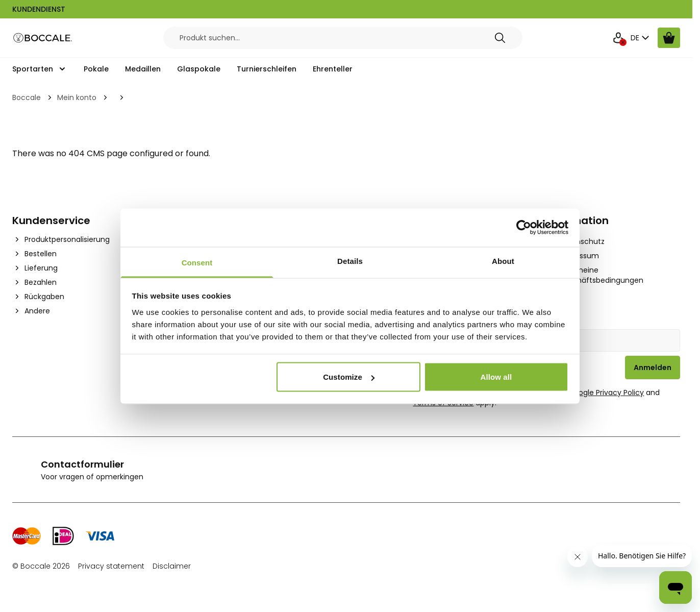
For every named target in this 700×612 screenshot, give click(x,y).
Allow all (496, 377)
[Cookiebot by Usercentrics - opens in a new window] (524, 228)
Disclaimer (172, 566)
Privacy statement (111, 566)
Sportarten (33, 69)
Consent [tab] (197, 262)
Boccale (27, 97)
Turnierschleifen (267, 69)
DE (641, 38)
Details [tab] (350, 261)
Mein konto (77, 97)
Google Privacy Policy (606, 393)
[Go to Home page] (43, 38)
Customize (349, 377)
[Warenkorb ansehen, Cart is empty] (669, 38)
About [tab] (503, 261)
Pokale (96, 69)
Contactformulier (82, 464)
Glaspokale (199, 69)
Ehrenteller (333, 69)
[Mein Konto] (618, 38)
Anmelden (653, 368)
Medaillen (143, 69)
